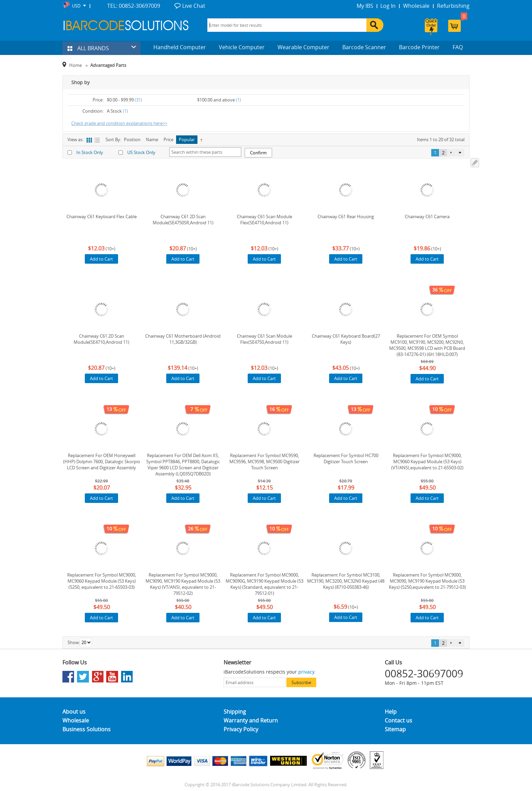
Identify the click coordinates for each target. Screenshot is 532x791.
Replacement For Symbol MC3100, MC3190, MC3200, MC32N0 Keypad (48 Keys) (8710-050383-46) (346, 581)
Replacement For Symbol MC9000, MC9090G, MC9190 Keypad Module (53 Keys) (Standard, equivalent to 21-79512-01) (264, 584)
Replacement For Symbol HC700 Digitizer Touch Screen (346, 458)
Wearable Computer (303, 47)
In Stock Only (90, 152)
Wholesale (416, 6)
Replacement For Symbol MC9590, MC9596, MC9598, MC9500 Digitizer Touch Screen (264, 462)
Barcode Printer (419, 47)
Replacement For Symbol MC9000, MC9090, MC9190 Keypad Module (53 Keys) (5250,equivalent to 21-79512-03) (427, 581)
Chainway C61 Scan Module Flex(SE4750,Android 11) (264, 339)
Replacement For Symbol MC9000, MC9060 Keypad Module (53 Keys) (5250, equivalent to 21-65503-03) (102, 581)
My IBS (365, 6)
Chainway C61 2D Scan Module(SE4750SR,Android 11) (183, 220)
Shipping (235, 712)
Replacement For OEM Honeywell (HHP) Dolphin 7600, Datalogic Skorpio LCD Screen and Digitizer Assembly (102, 462)
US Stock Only (141, 152)
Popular (187, 139)
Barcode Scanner (364, 47)
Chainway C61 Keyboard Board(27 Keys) (346, 339)
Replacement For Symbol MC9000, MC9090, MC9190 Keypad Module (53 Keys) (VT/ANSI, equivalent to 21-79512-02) (183, 584)
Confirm (258, 153)
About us (74, 712)
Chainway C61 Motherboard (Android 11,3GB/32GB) (183, 339)
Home (75, 65)
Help (391, 712)
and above (216, 100)
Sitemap (395, 729)
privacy (306, 672)
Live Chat (194, 6)
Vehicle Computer (242, 47)
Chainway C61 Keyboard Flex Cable (102, 216)
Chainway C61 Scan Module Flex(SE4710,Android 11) (264, 220)
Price (168, 139)
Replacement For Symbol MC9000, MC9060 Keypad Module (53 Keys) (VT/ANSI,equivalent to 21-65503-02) (427, 462)
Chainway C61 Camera (427, 216)
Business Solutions (87, 729)
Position (132, 139)
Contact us (398, 720)
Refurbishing (453, 6)
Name (152, 139)
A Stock (114, 111)
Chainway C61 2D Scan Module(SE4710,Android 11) (101, 339)
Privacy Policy (241, 729)
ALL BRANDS (88, 48)
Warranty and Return (251, 720)
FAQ (458, 47)
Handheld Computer (180, 47)
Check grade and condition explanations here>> (119, 123)
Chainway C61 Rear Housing (346, 216)
